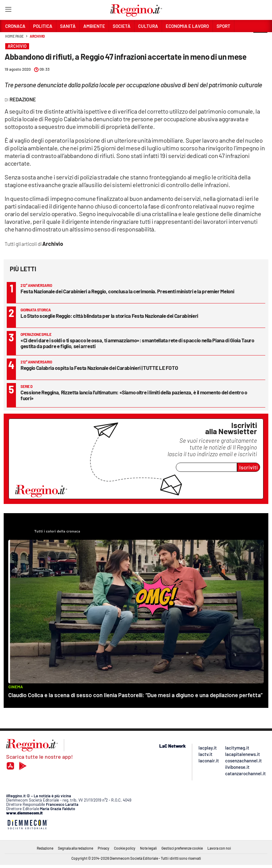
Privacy (104, 848)
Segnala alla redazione (76, 848)
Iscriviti (249, 467)
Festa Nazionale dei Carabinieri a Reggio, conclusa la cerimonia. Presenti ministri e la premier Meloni (127, 291)
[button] (260, 39)
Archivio (37, 36)
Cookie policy (125, 848)
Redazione (45, 848)
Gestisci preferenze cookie (182, 848)
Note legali (148, 848)
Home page (14, 36)
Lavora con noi (219, 848)
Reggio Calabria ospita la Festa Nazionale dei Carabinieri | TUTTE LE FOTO (99, 368)
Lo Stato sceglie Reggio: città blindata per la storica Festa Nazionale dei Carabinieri (109, 316)
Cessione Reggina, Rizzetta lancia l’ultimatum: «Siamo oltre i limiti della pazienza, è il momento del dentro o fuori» (134, 395)
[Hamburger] (8, 11)
